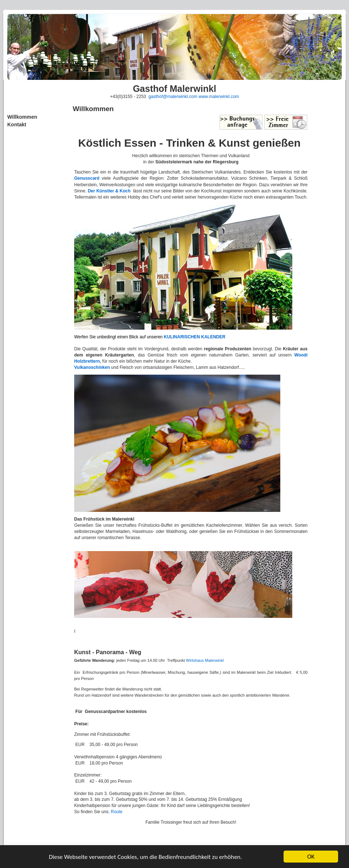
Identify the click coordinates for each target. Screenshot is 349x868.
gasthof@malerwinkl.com (173, 97)
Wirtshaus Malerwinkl (205, 660)
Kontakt (17, 125)
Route (117, 812)
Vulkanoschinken (92, 367)
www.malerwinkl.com (219, 97)
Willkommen (22, 117)
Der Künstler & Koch (109, 191)
